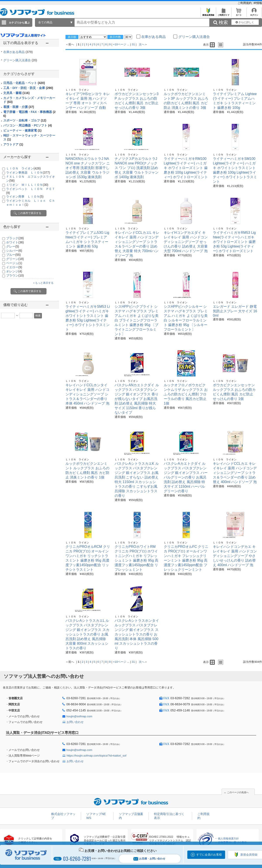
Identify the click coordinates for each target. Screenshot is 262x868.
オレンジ (14, 271)
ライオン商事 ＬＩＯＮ (25, 196)
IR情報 (258, 3)
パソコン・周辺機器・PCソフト (28, 125)
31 (133, 44)
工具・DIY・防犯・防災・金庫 (28, 88)
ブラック (15, 238)
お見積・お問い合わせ (149, 859)
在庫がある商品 (18, 52)
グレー (13, 246)
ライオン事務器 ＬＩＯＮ (28, 173)
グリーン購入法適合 (20, 60)
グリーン (15, 259)
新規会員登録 (208, 14)
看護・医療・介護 (19, 107)
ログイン (254, 14)
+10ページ (120, 44)
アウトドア (13, 144)
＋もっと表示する (43, 283)
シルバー (14, 251)
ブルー (13, 255)
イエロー (14, 267)
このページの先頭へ (238, 792)
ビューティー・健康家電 (22, 130)
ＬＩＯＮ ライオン (23, 168)
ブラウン (15, 275)
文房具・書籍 (16, 93)
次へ (142, 44)
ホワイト (15, 242)
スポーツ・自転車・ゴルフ (25, 120)
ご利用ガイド (223, 14)
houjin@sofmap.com (79, 716)
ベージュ (14, 263)
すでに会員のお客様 (209, 855)
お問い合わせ (75, 722)
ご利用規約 (245, 3)
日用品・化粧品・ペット (24, 83)
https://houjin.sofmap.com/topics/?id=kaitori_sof (97, 756)
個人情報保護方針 (228, 839)
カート (239, 14)
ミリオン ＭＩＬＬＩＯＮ (27, 185)
